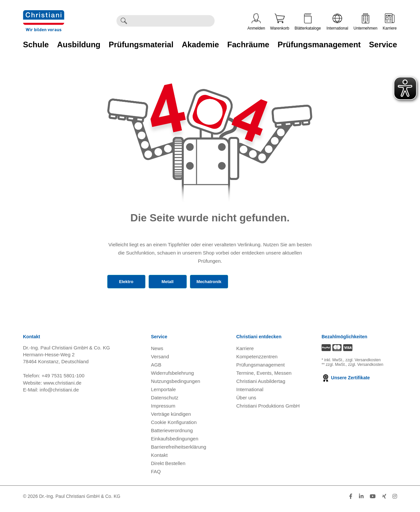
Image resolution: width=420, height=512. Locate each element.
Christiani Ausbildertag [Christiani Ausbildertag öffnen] (261, 386)
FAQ (156, 476)
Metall (170, 282)
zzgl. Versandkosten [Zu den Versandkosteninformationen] (363, 365)
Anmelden (256, 22)
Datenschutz (165, 402)
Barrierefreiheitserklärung (178, 452)
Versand (160, 361)
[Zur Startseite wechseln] (44, 20)
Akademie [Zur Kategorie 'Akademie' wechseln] (200, 45)
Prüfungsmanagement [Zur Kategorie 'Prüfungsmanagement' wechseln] (319, 45)
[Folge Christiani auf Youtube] (373, 501)
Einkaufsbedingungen (175, 444)
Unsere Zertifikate (346, 383)
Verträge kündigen (171, 419)
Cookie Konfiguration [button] (174, 427)
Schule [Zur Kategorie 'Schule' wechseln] (36, 45)
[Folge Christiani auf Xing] (384, 501)
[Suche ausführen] (124, 21)
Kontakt (159, 460)
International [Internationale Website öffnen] (337, 22)
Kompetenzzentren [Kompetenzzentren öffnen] (257, 361)
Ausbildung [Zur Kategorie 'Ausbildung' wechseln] (79, 45)
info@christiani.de (59, 395)
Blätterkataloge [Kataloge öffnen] (308, 22)
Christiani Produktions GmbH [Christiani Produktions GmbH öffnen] (268, 411)
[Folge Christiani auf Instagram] (395, 501)
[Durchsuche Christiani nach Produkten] (173, 21)
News (157, 353)
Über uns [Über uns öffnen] (246, 402)
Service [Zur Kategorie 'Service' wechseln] (383, 45)
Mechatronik (216, 282)
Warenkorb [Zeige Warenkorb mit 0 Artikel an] (280, 22)
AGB (156, 370)
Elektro (126, 282)
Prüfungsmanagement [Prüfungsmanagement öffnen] (261, 370)
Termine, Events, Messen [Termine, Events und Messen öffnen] (264, 378)
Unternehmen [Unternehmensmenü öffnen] (365, 22)
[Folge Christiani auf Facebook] (351, 501)
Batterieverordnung (172, 435)
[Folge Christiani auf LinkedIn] (361, 501)
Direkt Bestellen (168, 468)
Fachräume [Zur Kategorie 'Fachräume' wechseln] (248, 45)
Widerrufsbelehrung (172, 378)
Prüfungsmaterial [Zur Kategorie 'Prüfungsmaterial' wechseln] (141, 45)
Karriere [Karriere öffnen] (390, 22)
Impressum (163, 411)
